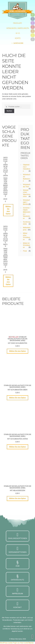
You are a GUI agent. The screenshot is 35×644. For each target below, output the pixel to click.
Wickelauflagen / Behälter (26, 202)
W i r (18, 33)
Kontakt (18, 605)
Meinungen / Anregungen (18, 28)
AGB (18, 563)
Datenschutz (18, 577)
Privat (25, 251)
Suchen (9, 111)
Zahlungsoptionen (18, 536)
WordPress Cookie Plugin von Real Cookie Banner (17, 643)
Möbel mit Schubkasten (26, 245)
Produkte (17, 23)
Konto (18, 38)
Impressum (18, 591)
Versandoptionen (18, 550)
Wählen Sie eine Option (8, 210)
